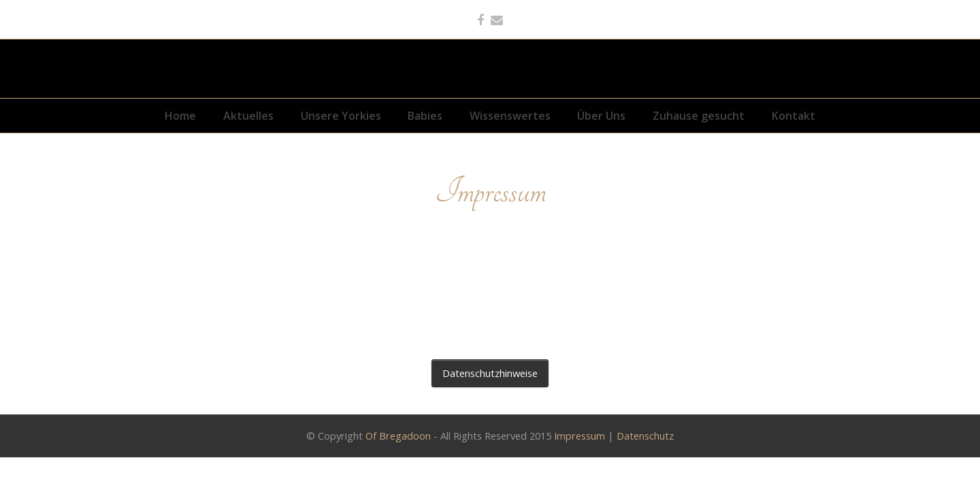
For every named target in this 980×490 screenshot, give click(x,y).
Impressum (579, 435)
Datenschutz (645, 435)
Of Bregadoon (398, 435)
